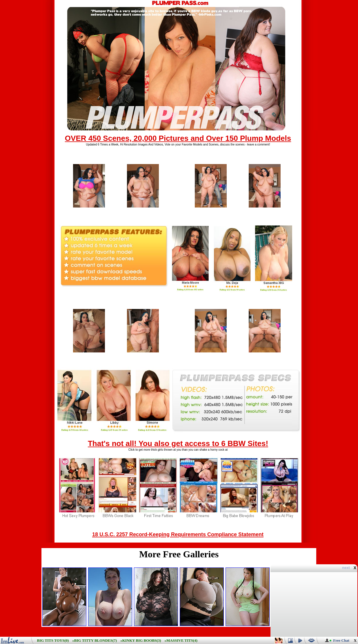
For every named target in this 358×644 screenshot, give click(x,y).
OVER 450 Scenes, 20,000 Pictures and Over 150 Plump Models (178, 138)
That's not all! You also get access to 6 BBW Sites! (178, 443)
